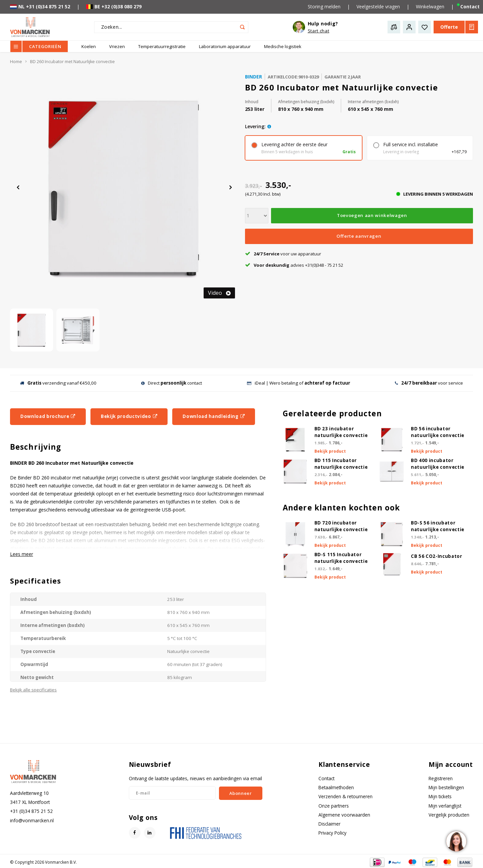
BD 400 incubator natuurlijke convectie (438, 464)
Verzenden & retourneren (345, 796)
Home (16, 62)
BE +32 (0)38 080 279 (114, 7)
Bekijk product (330, 451)
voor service (429, 383)
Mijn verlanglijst (445, 806)
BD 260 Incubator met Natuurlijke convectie (72, 62)
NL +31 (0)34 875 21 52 (40, 7)
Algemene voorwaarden (344, 815)
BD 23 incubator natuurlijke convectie (341, 432)
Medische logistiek (283, 46)
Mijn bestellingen (446, 787)
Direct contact (172, 383)
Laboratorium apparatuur (225, 46)
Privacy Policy (332, 833)
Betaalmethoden (336, 787)
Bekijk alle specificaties (33, 690)
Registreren (441, 778)
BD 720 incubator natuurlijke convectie (341, 526)
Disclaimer (329, 824)
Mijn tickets (440, 796)
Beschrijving (36, 447)
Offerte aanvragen (359, 236)
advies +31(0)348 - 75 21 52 (294, 265)
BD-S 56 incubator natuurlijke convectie (438, 526)
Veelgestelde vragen (378, 7)
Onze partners (334, 806)
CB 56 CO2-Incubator (437, 556)
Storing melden (324, 7)
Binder (254, 77)
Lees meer (22, 554)
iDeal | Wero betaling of (299, 383)
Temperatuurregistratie (162, 46)
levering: (255, 126)
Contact (326, 778)
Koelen (89, 46)
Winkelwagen (430, 7)
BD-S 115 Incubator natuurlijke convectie (341, 558)
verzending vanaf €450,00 (58, 383)
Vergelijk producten (449, 815)
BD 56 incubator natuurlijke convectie (438, 432)
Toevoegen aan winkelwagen (372, 215)
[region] (456, 841)
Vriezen (117, 46)
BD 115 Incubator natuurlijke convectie (341, 464)
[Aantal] (257, 216)
